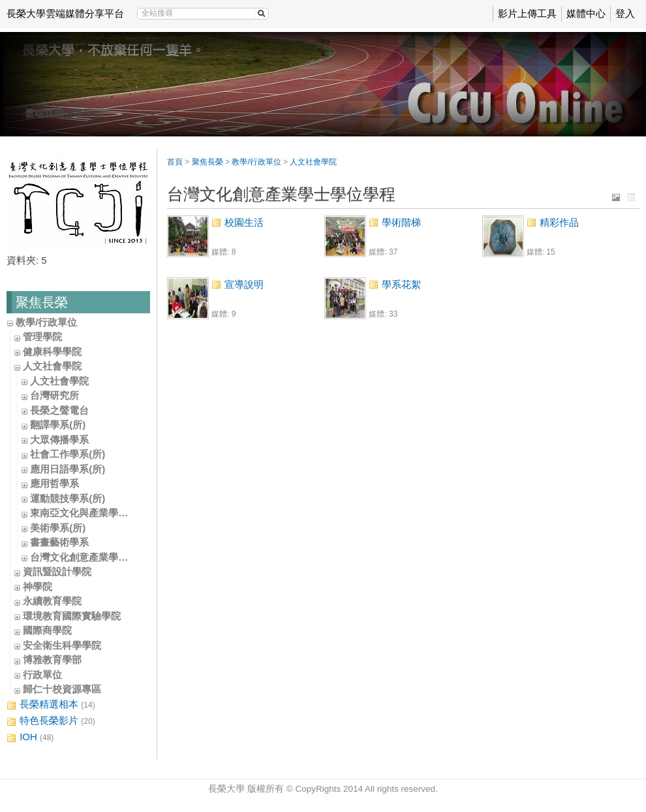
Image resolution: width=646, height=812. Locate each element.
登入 (625, 13)
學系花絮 (401, 284)
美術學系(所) (58, 528)
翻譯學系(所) (58, 425)
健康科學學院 (52, 351)
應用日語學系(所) (68, 469)
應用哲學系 (54, 483)
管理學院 (42, 336)
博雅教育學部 (52, 660)
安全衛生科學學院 (62, 645)
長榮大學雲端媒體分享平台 (65, 13)
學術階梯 (401, 222)
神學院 (38, 586)
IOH (30, 737)
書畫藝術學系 (59, 542)
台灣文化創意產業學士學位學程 (99, 557)
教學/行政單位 (46, 322)
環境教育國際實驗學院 (72, 616)
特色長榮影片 (51, 721)
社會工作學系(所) (68, 454)
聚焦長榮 (208, 162)
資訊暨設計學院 (57, 571)
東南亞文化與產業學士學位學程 (99, 513)
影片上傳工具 (527, 13)
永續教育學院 (52, 601)
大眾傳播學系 (59, 440)
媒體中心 (586, 13)
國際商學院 (47, 630)
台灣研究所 (54, 395)
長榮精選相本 (51, 705)
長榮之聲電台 (59, 410)
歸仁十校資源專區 (62, 689)
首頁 (175, 162)
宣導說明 (244, 284)
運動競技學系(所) (68, 498)
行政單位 (42, 675)
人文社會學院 (52, 366)
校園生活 (244, 222)
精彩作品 (559, 222)
